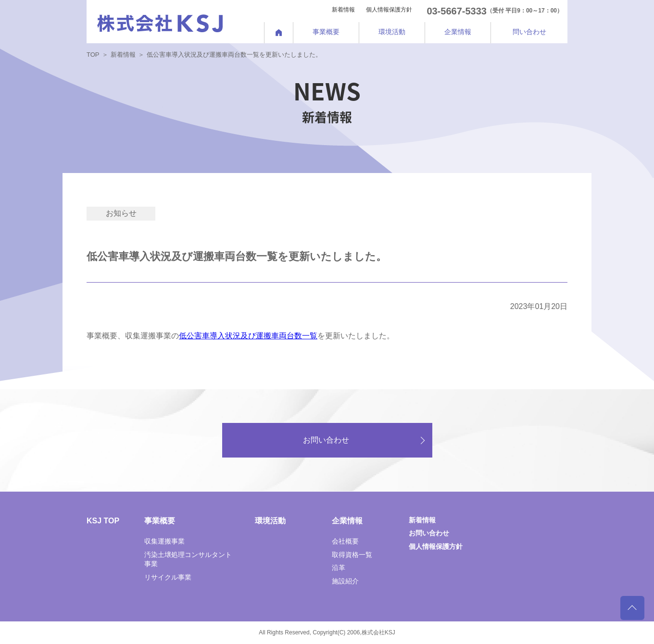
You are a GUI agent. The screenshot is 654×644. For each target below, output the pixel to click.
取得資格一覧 (352, 555)
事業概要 (160, 521)
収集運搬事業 (164, 541)
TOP (93, 55)
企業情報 (347, 521)
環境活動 (270, 521)
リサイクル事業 (168, 577)
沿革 (339, 568)
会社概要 (345, 541)
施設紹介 (345, 581)
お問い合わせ (326, 440)
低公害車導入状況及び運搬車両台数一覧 (248, 336)
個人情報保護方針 (389, 10)
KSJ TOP (103, 521)
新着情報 (343, 10)
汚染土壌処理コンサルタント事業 (188, 559)
